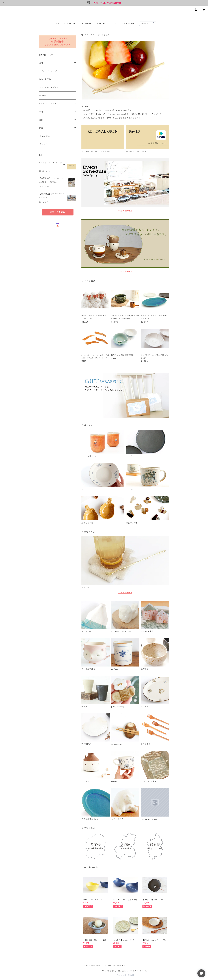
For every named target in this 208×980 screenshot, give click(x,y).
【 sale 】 (44, 144)
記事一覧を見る (58, 212)
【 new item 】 (46, 136)
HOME (55, 24)
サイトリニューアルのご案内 (96, 35)
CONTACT (103, 24)
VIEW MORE (125, 211)
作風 (41, 128)
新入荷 (86, 110)
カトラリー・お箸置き (49, 87)
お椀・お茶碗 (45, 79)
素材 (41, 120)
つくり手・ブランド (48, 104)
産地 (41, 112)
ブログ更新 (88, 114)
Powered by (125, 975)
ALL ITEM (70, 24)
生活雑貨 (43, 95)
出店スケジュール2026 (124, 24)
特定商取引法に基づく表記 (115, 966)
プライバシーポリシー (92, 966)
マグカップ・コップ (48, 71)
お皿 (41, 63)
